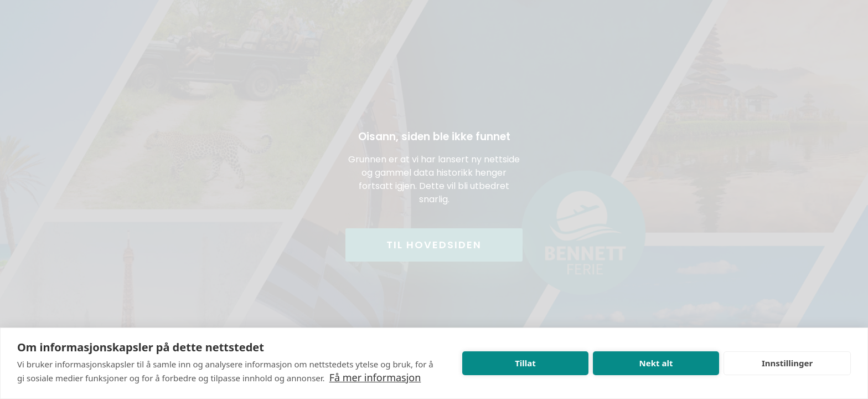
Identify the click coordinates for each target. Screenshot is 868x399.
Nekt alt (656, 363)
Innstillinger (787, 363)
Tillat (525, 363)
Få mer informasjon (375, 377)
